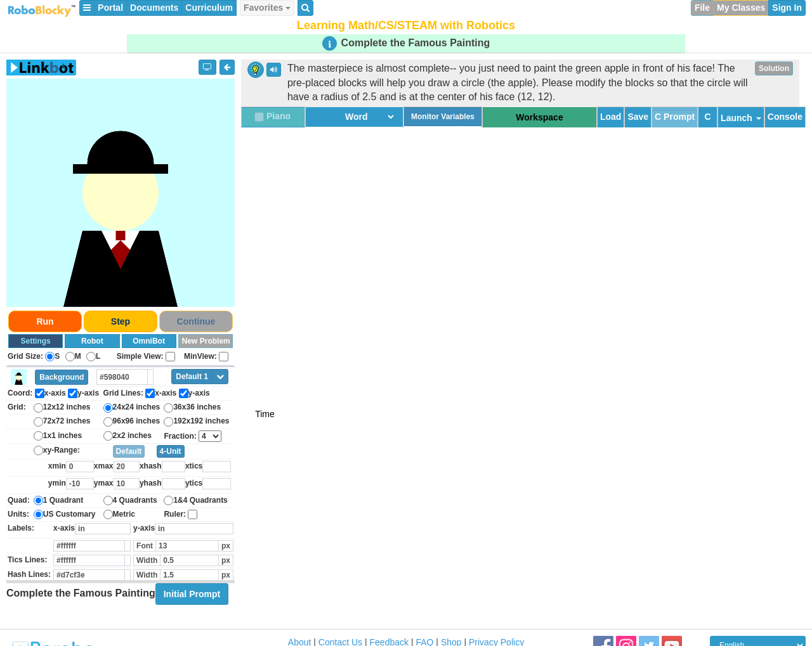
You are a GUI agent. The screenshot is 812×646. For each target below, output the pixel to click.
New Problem (206, 341)
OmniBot (149, 341)
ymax (104, 483)
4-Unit (171, 451)
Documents (154, 8)
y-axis (144, 528)
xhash (151, 466)
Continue (196, 321)
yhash (151, 483)
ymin (57, 483)
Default (129, 451)
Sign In (787, 8)
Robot (92, 341)
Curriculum (209, 8)
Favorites (267, 8)
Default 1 (192, 377)
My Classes (741, 8)
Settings (35, 341)
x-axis (64, 528)
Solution (774, 68)
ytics (194, 483)
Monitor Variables (443, 117)
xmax (104, 466)
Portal (110, 8)
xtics (194, 466)
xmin (57, 466)
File (702, 8)
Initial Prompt (192, 594)
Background (62, 377)
